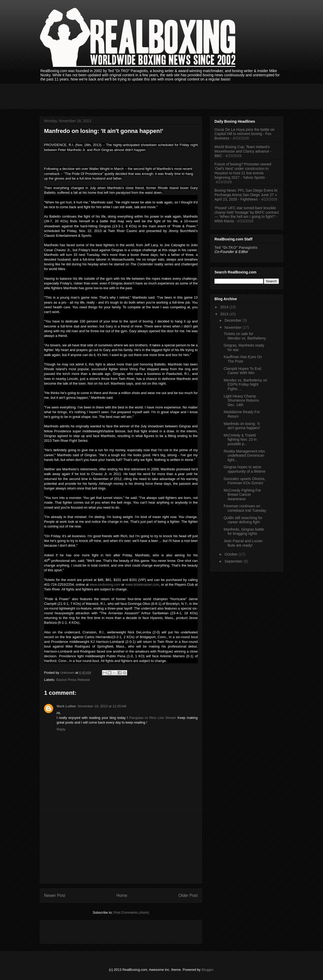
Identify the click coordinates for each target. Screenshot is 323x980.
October (232, 554)
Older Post (188, 895)
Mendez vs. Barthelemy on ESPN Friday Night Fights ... (245, 385)
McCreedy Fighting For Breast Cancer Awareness (242, 495)
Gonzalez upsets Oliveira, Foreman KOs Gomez (245, 481)
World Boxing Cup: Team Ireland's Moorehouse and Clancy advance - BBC (243, 151)
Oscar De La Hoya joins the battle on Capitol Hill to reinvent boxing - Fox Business (244, 134)
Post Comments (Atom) (131, 912)
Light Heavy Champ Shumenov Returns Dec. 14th (241, 401)
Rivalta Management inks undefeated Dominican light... (244, 456)
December (233, 320)
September (234, 561)
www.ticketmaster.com (142, 585)
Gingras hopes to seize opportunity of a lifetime (245, 469)
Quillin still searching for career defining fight (243, 520)
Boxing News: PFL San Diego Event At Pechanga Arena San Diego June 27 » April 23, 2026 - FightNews (246, 195)
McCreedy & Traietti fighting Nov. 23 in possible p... (240, 440)
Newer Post (55, 895)
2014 (225, 307)
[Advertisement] (135, 96)
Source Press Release (73, 680)
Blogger (207, 970)
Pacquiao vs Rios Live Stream (153, 718)
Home (122, 895)
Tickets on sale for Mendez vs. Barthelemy (245, 336)
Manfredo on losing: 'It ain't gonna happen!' (242, 426)
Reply (61, 729)
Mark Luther (66, 706)
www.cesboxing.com (105, 585)
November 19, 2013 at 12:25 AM (102, 706)
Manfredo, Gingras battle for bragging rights (244, 532)
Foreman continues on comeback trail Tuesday (245, 508)
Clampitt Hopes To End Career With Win (242, 371)
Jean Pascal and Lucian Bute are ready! (243, 543)
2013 (225, 314)
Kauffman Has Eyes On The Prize (243, 359)
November (233, 327)
